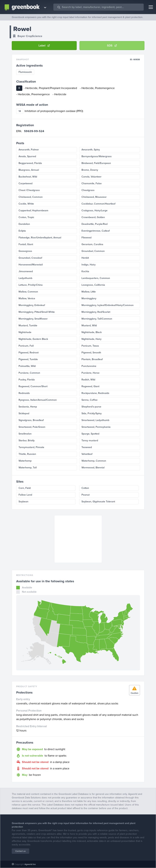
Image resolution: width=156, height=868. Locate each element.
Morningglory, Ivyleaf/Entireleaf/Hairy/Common (108, 305)
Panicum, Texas (90, 346)
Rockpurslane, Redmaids (95, 393)
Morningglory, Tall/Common (97, 319)
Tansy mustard (90, 440)
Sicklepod (24, 413)
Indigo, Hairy (89, 265)
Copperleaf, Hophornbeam (33, 211)
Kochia (85, 271)
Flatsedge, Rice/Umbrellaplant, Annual (40, 238)
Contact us (21, 851)
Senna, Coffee (89, 400)
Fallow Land (25, 495)
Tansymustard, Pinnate (31, 447)
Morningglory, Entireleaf (32, 305)
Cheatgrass (88, 190)
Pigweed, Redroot (29, 353)
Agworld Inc (30, 864)
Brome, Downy (90, 170)
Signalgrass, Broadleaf (31, 420)
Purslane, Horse (90, 373)
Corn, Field (25, 488)
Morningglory (89, 298)
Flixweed (86, 238)
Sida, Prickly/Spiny (92, 413)
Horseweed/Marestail (31, 265)
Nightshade (25, 332)
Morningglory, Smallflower (33, 319)
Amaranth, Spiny (91, 150)
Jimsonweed (26, 271)
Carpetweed (25, 183)
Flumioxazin (25, 72)
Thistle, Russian (27, 454)
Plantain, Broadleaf (92, 359)
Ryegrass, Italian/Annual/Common (38, 400)
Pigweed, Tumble (28, 359)
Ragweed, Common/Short (33, 386)
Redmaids (24, 393)
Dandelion (24, 224)
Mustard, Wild (89, 325)
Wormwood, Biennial (93, 468)
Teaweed (87, 447)
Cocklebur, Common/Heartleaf (98, 204)
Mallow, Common (28, 292)
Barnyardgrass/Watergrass (97, 156)
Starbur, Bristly (27, 440)
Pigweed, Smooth (91, 353)
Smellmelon (25, 434)
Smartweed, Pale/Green (32, 427)
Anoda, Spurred (27, 156)
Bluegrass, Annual (29, 170)
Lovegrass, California (93, 285)
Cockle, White (26, 204)
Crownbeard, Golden (93, 217)
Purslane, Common (29, 373)
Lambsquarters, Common (96, 278)
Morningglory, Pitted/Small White (37, 312)
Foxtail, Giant (26, 244)
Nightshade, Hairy (91, 339)
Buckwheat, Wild (28, 177)
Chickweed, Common (31, 197)
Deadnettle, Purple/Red (94, 224)
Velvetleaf (87, 454)
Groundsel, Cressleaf (30, 258)
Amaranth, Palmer (29, 150)
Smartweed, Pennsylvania (96, 427)
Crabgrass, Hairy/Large (94, 211)
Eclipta (22, 231)
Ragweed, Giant (90, 386)
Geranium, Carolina (92, 244)
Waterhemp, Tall (28, 468)
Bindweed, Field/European (96, 163)
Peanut (85, 495)
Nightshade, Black (92, 332)
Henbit (85, 258)
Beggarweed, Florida (30, 163)
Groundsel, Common (93, 251)
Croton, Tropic (26, 217)
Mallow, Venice (27, 298)
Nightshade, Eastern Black (33, 339)
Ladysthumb (25, 278)
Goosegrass (25, 251)
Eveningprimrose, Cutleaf (96, 231)
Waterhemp (25, 461)
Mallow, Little (89, 292)
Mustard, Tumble (28, 325)
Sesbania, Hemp (28, 407)
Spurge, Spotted (90, 434)
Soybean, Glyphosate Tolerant (98, 502)
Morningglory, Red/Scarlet (96, 312)
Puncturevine (89, 366)
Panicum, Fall (26, 346)
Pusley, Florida (27, 380)
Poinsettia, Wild (27, 366)
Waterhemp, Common (94, 461)
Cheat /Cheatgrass (29, 190)
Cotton (85, 488)
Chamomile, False (92, 183)
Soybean (23, 502)
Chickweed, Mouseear (94, 197)
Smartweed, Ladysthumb (95, 420)
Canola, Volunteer (91, 177)
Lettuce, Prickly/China (31, 285)
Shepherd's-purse (91, 407)
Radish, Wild (88, 380)
